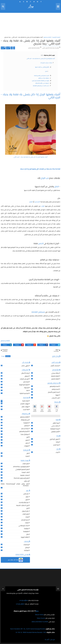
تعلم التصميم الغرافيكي (22, 470)
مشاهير (27, 426)
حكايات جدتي (55, 426)
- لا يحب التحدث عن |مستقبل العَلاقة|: (41, 86)
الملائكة (26, 551)
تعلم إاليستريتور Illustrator (21, 478)
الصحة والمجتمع (54, 387)
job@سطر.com (20, 604)
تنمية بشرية (26, 401)
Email (3, 48)
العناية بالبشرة (55, 376)
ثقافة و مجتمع (5, 341)
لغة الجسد (26, 410)
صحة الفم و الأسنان (53, 392)
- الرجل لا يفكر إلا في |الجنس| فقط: (42, 76)
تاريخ (28, 508)
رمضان (27, 548)
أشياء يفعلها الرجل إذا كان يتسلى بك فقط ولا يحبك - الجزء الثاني (41, 58)
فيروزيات (26, 446)
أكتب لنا (47, 639)
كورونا (57, 395)
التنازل (57, 186)
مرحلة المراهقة (55, 429)
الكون (27, 500)
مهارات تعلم (25, 407)
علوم (27, 497)
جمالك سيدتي (55, 373)
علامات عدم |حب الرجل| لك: (46, 63)
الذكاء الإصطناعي (24, 526)
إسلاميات (26, 545)
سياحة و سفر (25, 429)
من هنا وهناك (25, 420)
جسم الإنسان (25, 520)
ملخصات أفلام (55, 366)
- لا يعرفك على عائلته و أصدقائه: (42, 83)
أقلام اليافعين (55, 432)
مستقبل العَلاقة (38, 312)
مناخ (28, 534)
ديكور (27, 443)
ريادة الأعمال (25, 373)
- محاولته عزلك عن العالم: (44, 78)
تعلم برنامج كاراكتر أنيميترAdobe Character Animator (15, 485)
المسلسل (37, 202)
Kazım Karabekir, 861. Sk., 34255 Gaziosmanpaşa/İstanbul (28, 629)
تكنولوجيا (26, 423)
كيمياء (27, 523)
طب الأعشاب (55, 398)
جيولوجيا (26, 529)
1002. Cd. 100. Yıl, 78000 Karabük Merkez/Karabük (31, 632)
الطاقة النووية (25, 537)
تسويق (27, 376)
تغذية (27, 456)
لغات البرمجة (25, 473)
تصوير (27, 440)
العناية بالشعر (55, 379)
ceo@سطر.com (24, 600)
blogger (3, 356)
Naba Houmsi (41, 618)
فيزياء (27, 517)
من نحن (52, 639)
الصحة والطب (55, 389)
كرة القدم (56, 445)
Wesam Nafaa (39, 615)
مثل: (46, 71)
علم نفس (26, 494)
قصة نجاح (26, 382)
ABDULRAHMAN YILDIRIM (40, 622)
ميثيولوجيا (26, 532)
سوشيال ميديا (25, 435)
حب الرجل (45, 178)
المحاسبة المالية (24, 394)
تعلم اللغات (26, 464)
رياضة (57, 442)
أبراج (28, 437)
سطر (37, 611)
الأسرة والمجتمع (24, 432)
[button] (15, 560)
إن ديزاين (26, 481)
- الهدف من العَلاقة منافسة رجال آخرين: (41, 81)
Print (8, 48)
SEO (28, 391)
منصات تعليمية (25, 475)
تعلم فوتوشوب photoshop (21, 467)
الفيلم (31, 202)
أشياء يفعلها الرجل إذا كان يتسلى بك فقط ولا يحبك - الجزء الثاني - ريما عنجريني (30, 42)
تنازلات (43, 206)
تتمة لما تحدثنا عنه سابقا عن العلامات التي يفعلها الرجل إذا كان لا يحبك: (40, 169)
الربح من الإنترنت (24, 379)
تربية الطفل (56, 423)
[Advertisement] (30, 25)
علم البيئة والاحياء (24, 503)
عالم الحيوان (25, 511)
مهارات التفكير (25, 404)
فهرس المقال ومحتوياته (48, 55)
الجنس (41, 243)
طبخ (28, 453)
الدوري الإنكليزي (54, 439)
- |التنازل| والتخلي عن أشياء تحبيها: (42, 67)
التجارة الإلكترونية (24, 385)
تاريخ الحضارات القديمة (22, 506)
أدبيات (57, 453)
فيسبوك (26, 388)
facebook (8, 356)
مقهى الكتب (25, 366)
